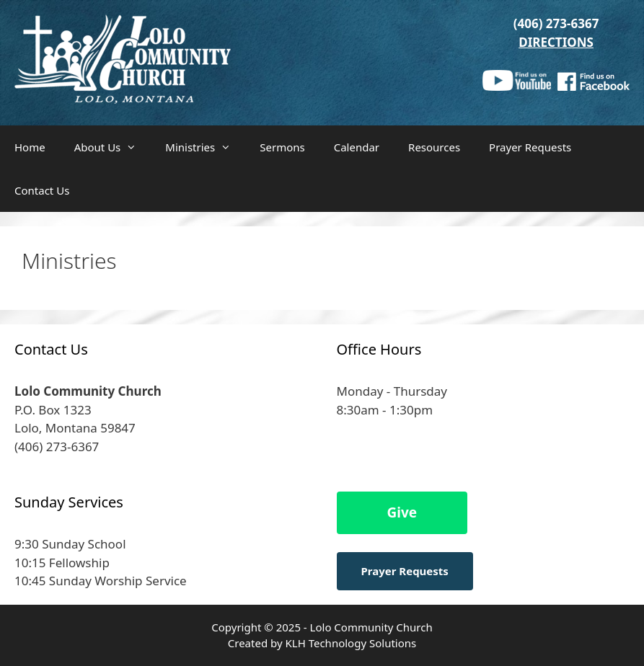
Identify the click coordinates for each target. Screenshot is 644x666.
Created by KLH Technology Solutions (322, 643)
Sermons (282, 147)
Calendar (357, 147)
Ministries (205, 147)
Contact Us (42, 190)
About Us (113, 147)
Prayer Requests (530, 147)
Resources (434, 147)
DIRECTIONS (556, 42)
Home (30, 147)
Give (402, 512)
